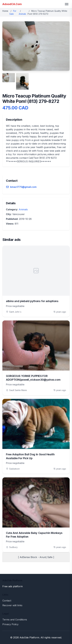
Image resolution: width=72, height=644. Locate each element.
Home (5, 11)
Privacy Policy (10, 624)
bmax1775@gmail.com (23, 187)
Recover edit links (12, 605)
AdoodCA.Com (12, 4)
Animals (22, 14)
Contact (7, 601)
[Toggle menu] (67, 4)
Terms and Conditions (15, 620)
